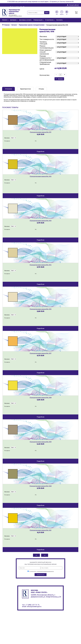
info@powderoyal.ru (40, 7)
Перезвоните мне (72, 7)
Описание (8, 89)
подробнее (40, 152)
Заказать (59, 79)
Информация (38, 20)
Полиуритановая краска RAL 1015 (40, 309)
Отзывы (41, 89)
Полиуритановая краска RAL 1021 (40, 530)
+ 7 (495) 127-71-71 (57, 7)
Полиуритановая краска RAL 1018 (41, 398)
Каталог (5, 20)
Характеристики (25, 89)
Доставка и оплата (25, 20)
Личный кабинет (74, 5)
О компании (50, 20)
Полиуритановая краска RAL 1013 (40, 221)
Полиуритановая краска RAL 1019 (41, 442)
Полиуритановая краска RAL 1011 (41, 132)
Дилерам (14, 20)
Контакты (59, 20)
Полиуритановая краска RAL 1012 (40, 176)
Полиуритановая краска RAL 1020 (41, 486)
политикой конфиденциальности (45, 571)
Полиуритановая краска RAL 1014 (40, 265)
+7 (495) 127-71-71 (32, 605)
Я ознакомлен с (41, 571)
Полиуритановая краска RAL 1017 (40, 353)
